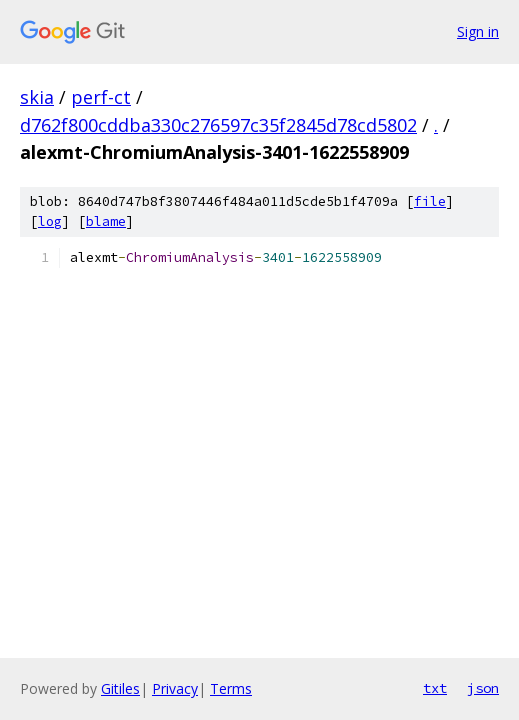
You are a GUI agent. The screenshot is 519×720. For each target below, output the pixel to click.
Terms (231, 688)
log (50, 221)
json (483, 688)
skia (37, 97)
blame (106, 221)
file (430, 201)
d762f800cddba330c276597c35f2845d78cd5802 (218, 125)
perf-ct (101, 97)
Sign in (478, 31)
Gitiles (120, 688)
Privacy (175, 688)
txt (435, 688)
